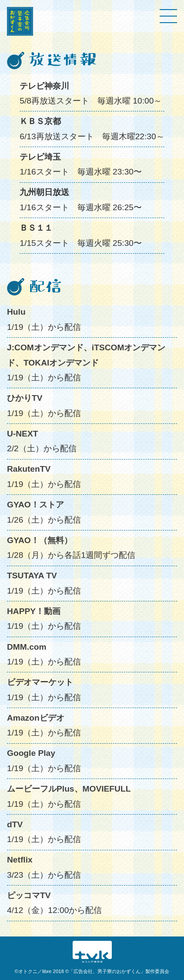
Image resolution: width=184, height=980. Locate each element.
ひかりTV (25, 398)
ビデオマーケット (40, 682)
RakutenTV (29, 469)
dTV (15, 824)
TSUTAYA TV (32, 576)
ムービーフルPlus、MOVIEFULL (69, 789)
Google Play (31, 753)
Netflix (20, 860)
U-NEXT (22, 434)
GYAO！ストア (35, 505)
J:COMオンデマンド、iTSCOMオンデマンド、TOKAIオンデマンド (86, 355)
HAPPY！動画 (34, 611)
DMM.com (27, 647)
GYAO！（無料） (40, 540)
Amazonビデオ (36, 718)
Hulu (16, 312)
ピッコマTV (29, 895)
